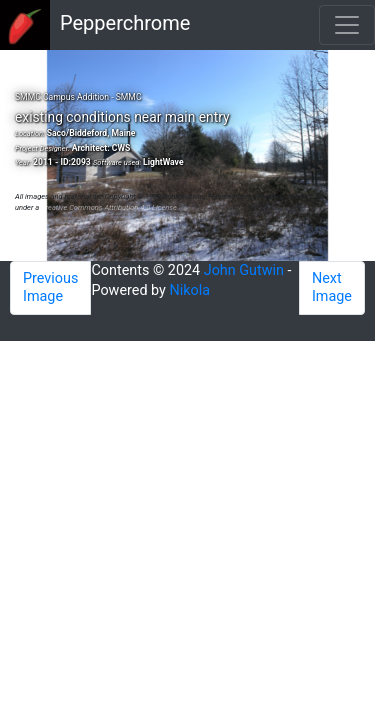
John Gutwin (244, 270)
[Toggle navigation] (347, 25)
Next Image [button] (332, 287)
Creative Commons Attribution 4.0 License (109, 207)
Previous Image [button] (50, 287)
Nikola (190, 290)
